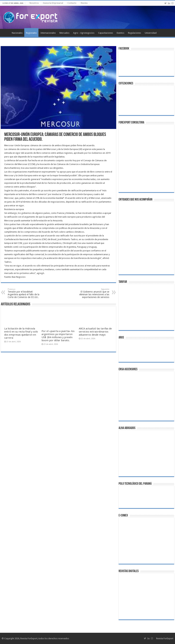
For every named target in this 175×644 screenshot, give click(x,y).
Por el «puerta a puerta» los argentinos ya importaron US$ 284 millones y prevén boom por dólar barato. (58, 336)
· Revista (84, 3)
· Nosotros (34, 3)
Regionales (31, 33)
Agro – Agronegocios (84, 33)
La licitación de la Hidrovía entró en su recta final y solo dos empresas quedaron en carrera (21, 333)
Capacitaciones (106, 33)
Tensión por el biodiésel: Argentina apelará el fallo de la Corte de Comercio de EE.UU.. (25, 293)
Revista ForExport (165, 638)
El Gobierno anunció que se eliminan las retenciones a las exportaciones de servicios (92, 293)
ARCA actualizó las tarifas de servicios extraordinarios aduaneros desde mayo (95, 332)
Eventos (120, 33)
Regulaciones (134, 33)
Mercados (64, 33)
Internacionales (48, 33)
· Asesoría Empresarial (53, 3)
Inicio (5, 32)
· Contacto (71, 3)
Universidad (151, 33)
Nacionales (17, 33)
